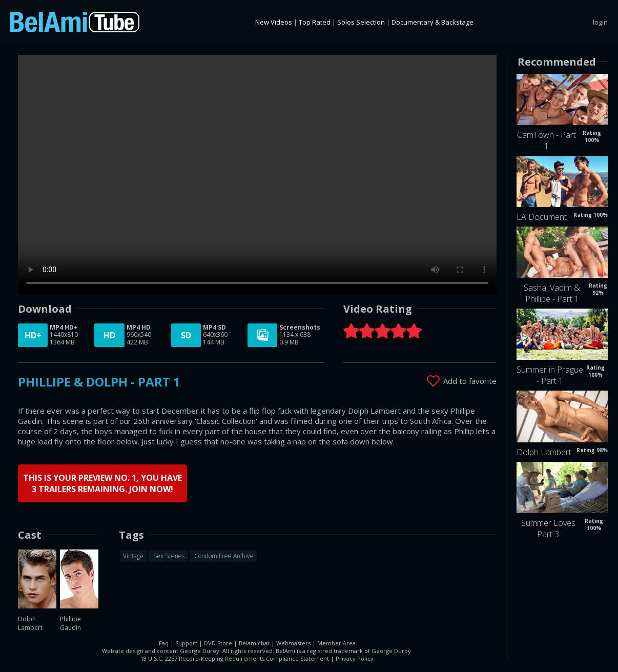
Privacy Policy (355, 658)
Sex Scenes (168, 555)
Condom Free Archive (223, 555)
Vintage (133, 555)
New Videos (274, 22)
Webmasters (293, 643)
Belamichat (254, 643)
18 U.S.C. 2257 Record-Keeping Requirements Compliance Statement (235, 658)
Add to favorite (470, 380)
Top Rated (315, 22)
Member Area (336, 643)
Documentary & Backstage (432, 22)
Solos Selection (361, 22)
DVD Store (218, 643)
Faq (164, 643)
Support (186, 643)
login (600, 22)
